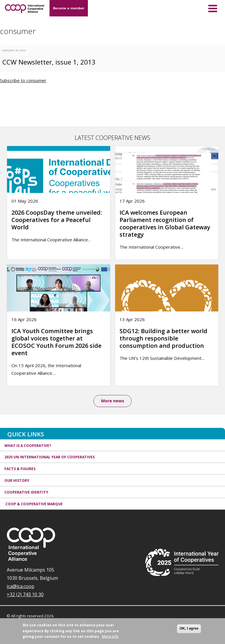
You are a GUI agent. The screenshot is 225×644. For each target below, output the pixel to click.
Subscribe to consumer (23, 80)
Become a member (69, 8)
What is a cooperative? (28, 446)
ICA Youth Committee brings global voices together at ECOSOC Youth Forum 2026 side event (56, 342)
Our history (17, 481)
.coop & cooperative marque (34, 504)
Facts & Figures (20, 469)
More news (113, 401)
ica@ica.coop (21, 587)
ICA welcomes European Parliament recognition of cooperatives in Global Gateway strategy (165, 223)
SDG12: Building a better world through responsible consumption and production (163, 338)
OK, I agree (189, 628)
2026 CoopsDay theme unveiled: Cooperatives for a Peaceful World (57, 220)
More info (110, 637)
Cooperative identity (26, 493)
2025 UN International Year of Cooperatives (50, 458)
